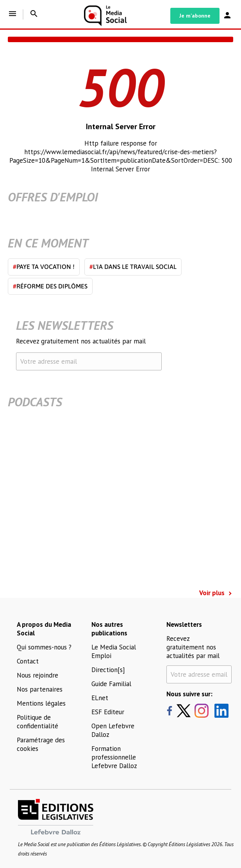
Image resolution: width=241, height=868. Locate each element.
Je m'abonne (195, 16)
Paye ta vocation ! (44, 267)
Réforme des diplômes (50, 286)
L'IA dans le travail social (133, 267)
